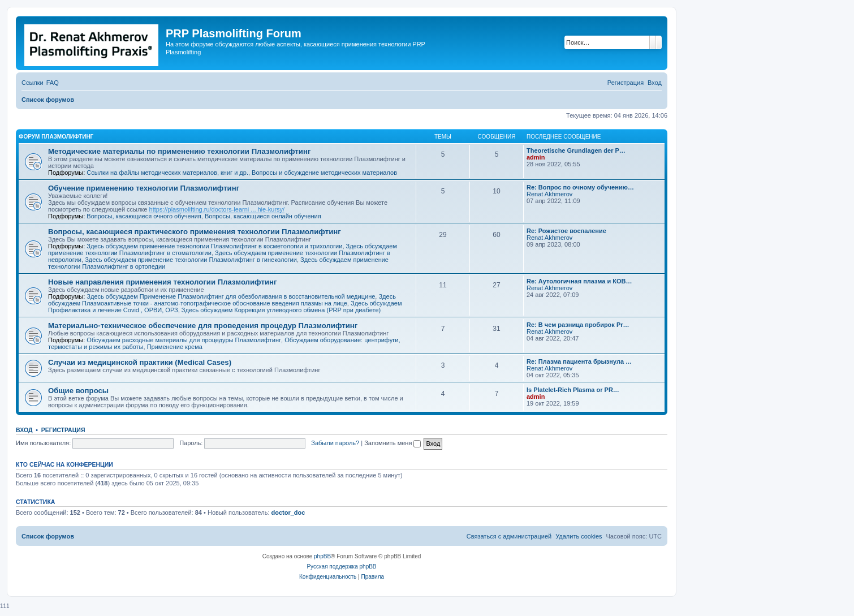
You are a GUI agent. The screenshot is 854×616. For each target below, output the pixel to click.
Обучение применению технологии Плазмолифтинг (144, 188)
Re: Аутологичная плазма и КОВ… (579, 281)
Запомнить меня (393, 443)
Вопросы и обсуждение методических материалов (324, 173)
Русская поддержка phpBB (341, 567)
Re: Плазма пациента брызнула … (579, 361)
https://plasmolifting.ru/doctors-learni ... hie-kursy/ (217, 209)
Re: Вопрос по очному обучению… (580, 187)
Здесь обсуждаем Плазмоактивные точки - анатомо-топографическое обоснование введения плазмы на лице (222, 300)
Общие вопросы (78, 391)
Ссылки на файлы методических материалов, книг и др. (167, 173)
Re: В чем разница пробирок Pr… (578, 325)
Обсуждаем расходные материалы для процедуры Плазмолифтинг (184, 340)
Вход (24, 430)
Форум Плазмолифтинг (56, 137)
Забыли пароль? (335, 443)
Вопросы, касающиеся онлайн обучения (263, 216)
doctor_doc (288, 512)
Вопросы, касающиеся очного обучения (144, 216)
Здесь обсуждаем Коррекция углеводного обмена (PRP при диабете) (281, 310)
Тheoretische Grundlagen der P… (576, 150)
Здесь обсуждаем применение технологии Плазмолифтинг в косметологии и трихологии (214, 246)
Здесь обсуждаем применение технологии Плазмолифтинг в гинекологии (191, 260)
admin (536, 157)
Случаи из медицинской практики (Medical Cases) (140, 362)
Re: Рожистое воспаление (566, 231)
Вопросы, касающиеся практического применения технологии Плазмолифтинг (195, 232)
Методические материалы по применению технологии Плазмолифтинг (179, 151)
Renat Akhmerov (549, 194)
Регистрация (63, 430)
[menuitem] (53, 83)
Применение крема (175, 347)
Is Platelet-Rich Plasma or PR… (573, 390)
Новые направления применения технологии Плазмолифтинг (162, 282)
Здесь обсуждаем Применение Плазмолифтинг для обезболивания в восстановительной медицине (231, 296)
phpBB (322, 556)
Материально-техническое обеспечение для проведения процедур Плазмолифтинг (203, 326)
